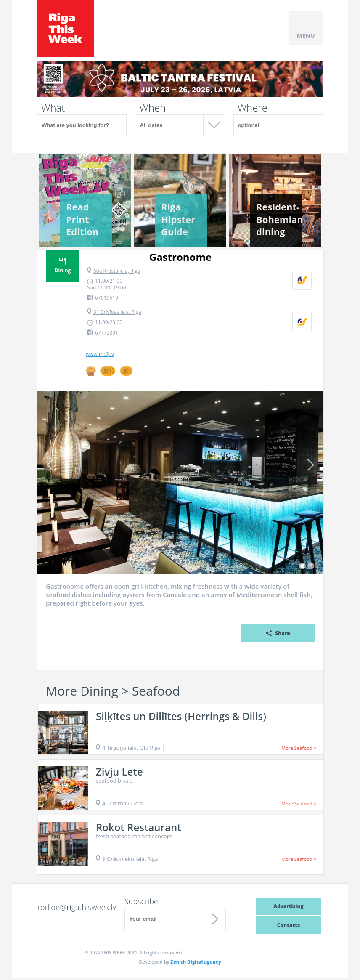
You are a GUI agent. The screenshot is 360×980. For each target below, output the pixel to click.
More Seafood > (299, 748)
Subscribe (141, 901)
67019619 (107, 298)
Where (253, 108)
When (152, 108)
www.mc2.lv (100, 354)
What (53, 108)
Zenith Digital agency (196, 962)
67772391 (107, 333)
